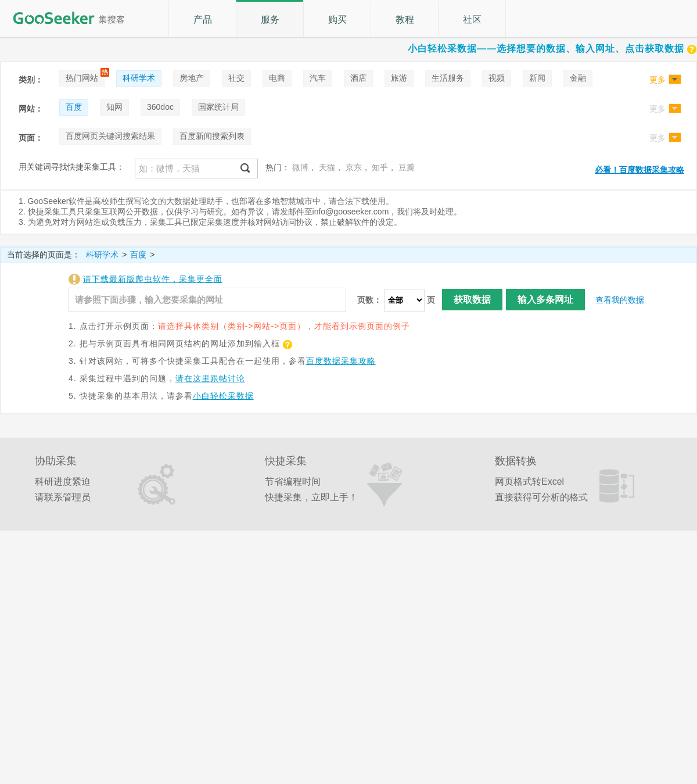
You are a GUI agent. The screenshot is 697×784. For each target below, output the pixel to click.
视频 (497, 78)
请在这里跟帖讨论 (210, 378)
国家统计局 (218, 107)
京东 (354, 167)
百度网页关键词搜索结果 (110, 136)
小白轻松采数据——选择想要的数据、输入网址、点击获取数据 (552, 49)
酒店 (358, 78)
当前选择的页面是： (44, 255)
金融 (578, 78)
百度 (74, 107)
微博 (300, 167)
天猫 (327, 167)
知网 (114, 107)
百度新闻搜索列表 (212, 136)
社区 (472, 19)
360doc (160, 107)
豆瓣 (407, 167)
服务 (270, 19)
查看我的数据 (620, 300)
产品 (203, 19)
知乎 (380, 167)
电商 (277, 78)
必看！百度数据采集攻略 (639, 170)
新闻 (537, 78)
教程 (405, 19)
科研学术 (139, 78)
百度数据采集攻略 (341, 361)
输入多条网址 (545, 300)
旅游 (399, 78)
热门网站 (82, 78)
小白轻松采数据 (223, 396)
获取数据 (472, 300)
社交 (236, 78)
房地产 (192, 78)
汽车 (318, 78)
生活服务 (448, 78)
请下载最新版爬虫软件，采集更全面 (153, 279)
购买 (337, 19)
